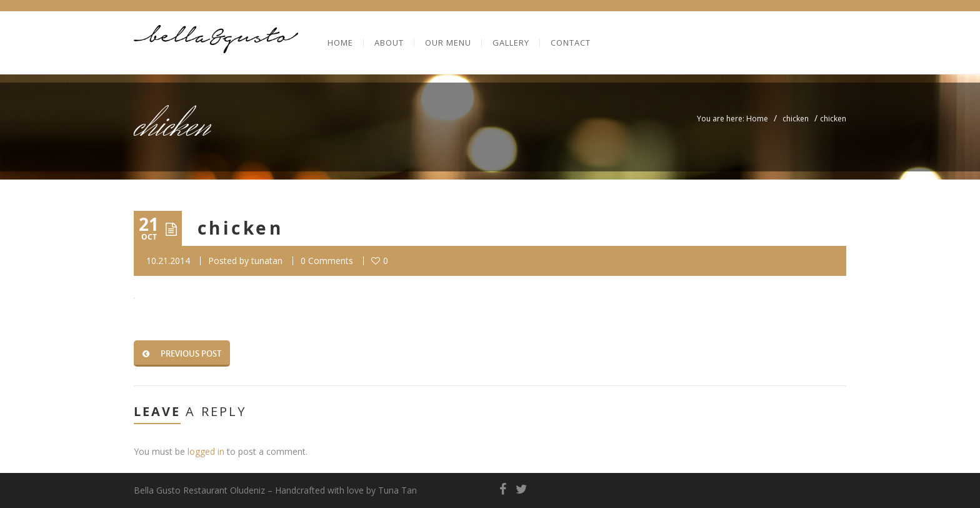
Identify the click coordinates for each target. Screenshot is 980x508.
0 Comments (327, 261)
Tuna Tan (397, 490)
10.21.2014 (168, 261)
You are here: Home (732, 119)
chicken (796, 119)
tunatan (267, 261)
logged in (206, 451)
